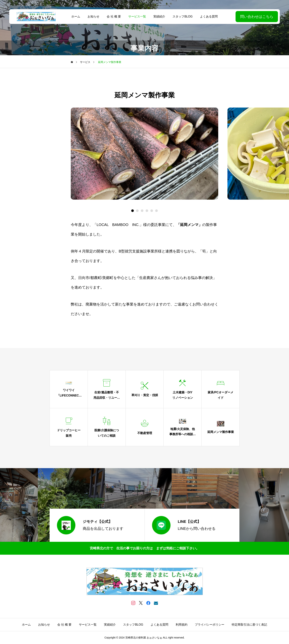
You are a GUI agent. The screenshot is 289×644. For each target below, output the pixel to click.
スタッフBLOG (182, 16)
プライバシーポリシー (210, 625)
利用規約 (182, 625)
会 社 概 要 (114, 16)
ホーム (76, 16)
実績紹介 (159, 16)
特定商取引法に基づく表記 (249, 625)
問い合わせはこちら (257, 17)
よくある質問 (209, 16)
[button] (137, 211)
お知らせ (93, 16)
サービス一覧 (137, 16)
